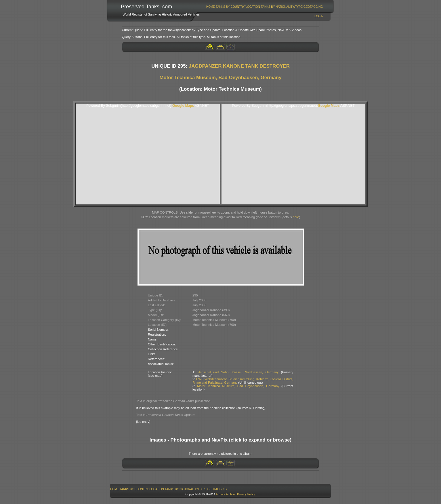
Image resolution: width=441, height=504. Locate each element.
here (296, 217)
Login (319, 16)
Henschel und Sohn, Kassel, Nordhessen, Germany (238, 372)
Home (211, 7)
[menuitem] (211, 7)
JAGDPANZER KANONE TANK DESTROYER (239, 66)
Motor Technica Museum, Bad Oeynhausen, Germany (221, 78)
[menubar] (265, 7)
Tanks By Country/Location (238, 7)
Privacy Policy (246, 494)
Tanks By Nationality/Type (282, 7)
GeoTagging (313, 7)
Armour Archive (226, 494)
